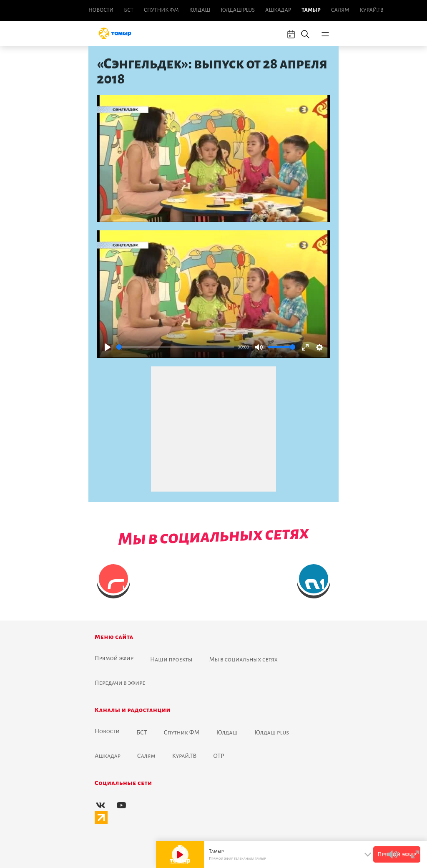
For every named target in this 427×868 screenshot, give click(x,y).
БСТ (128, 10)
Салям (340, 10)
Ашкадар (278, 10)
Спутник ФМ (161, 10)
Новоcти (101, 10)
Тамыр (311, 10)
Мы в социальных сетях (244, 659)
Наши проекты (171, 659)
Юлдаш (200, 10)
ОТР (219, 756)
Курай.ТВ (372, 10)
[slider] (175, 347)
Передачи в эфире (120, 683)
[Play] (108, 347)
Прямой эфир (114, 658)
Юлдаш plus (238, 10)
